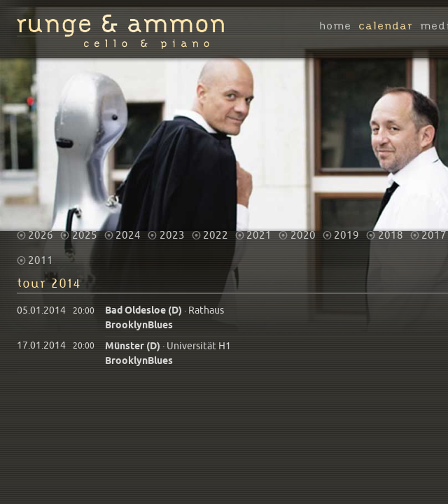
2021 (259, 230)
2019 (346, 230)
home (335, 27)
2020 (303, 230)
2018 (391, 230)
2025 (85, 230)
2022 (216, 230)
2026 (41, 230)
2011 (41, 255)
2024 (128, 230)
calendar (386, 27)
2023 (172, 230)
